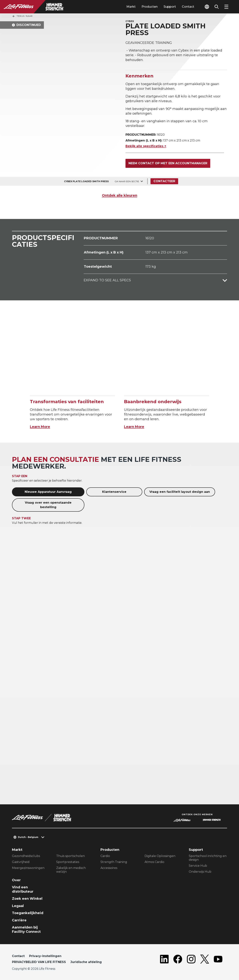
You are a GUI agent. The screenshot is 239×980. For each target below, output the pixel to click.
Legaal (18, 906)
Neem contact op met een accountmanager (168, 163)
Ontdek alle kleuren (120, 195)
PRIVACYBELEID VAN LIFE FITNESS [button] (39, 962)
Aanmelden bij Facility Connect (26, 930)
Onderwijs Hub (200, 872)
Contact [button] (18, 956)
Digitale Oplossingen (160, 856)
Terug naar (22, 16)
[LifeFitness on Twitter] (205, 960)
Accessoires (109, 868)
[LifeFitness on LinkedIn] (164, 960)
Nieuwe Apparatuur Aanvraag (48, 492)
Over (16, 880)
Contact (188, 7)
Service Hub (198, 866)
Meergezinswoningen (28, 868)
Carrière (19, 920)
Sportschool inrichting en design (208, 858)
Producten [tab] (150, 7)
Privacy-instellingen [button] (45, 956)
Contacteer (164, 181)
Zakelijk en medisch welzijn (71, 870)
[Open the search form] (217, 7)
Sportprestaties (68, 862)
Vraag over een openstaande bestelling (48, 505)
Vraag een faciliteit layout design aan (180, 492)
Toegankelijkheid (28, 913)
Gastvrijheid (21, 862)
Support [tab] (170, 7)
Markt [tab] (131, 7)
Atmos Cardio (154, 862)
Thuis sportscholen (70, 856)
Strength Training (114, 862)
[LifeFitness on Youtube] (218, 960)
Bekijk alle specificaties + (146, 146)
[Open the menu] (226, 7)
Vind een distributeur (23, 889)
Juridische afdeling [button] (86, 962)
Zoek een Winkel (27, 899)
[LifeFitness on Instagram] (191, 960)
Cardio (105, 856)
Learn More (40, 427)
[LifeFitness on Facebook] (178, 960)
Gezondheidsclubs (26, 856)
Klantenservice (114, 492)
